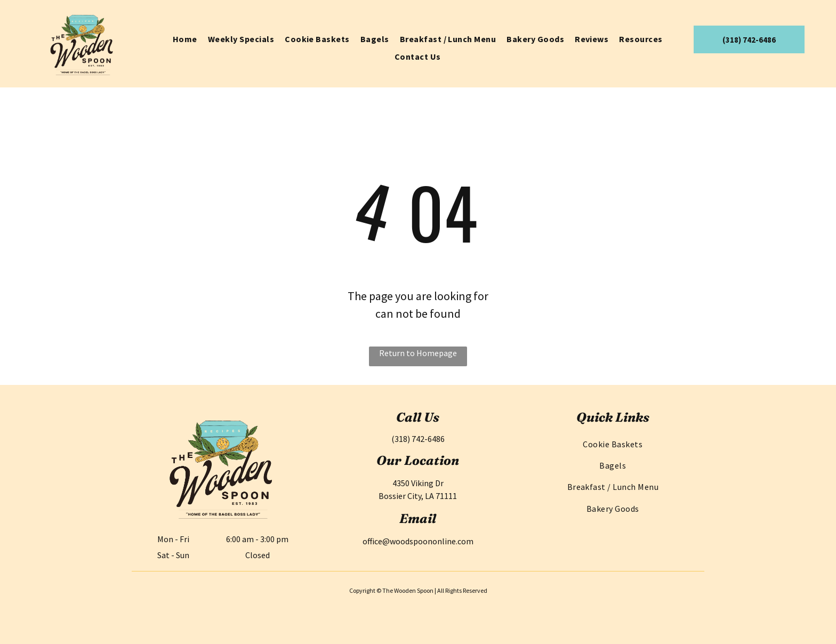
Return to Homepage (418, 353)
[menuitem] (185, 39)
